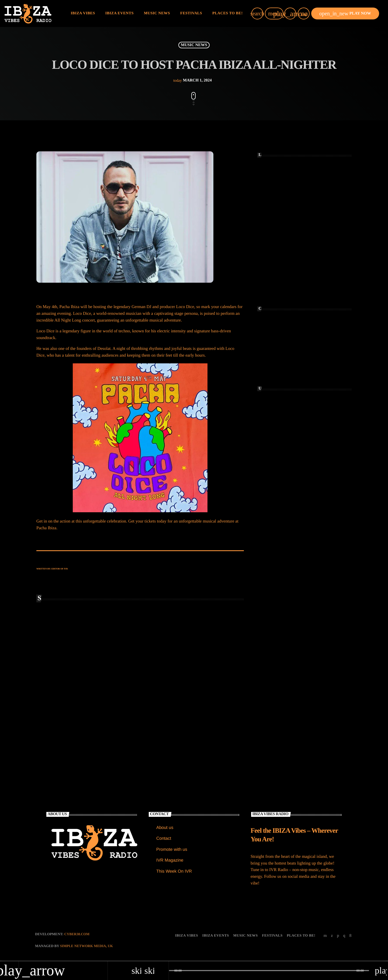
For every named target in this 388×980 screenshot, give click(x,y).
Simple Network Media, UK (86, 946)
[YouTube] (325, 936)
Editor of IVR (60, 569)
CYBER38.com (77, 934)
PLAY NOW (345, 13)
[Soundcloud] (338, 936)
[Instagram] (344, 936)
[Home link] (28, 13)
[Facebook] (351, 936)
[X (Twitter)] (332, 936)
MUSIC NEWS (194, 45)
